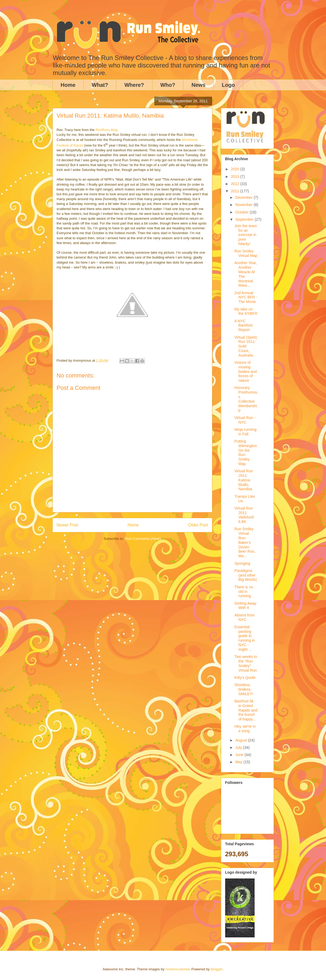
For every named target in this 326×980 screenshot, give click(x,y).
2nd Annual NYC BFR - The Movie (246, 297)
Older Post (198, 525)
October (243, 212)
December (244, 197)
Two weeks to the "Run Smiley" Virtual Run (246, 663)
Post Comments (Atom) (143, 539)
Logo (228, 85)
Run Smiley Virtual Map (246, 253)
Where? (134, 85)
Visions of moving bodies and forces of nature (246, 371)
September (245, 219)
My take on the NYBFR (246, 311)
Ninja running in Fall (245, 432)
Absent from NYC (244, 617)
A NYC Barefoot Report (243, 326)
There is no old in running (244, 592)
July (239, 747)
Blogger (217, 969)
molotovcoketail (178, 969)
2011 (235, 191)
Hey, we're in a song (245, 729)
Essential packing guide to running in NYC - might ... (245, 638)
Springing (242, 563)
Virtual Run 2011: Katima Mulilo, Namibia (243, 480)
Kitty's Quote (245, 678)
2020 (235, 169)
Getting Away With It (245, 606)
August (242, 740)
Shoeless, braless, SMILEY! (244, 689)
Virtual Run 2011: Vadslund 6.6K (244, 515)
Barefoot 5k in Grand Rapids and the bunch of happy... (246, 710)
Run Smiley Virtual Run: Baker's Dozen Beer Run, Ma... (245, 542)
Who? (168, 85)
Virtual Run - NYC (245, 420)
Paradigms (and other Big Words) (246, 575)
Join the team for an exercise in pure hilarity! (246, 235)
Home (68, 85)
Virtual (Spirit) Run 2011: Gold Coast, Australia (246, 346)
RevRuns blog (106, 130)
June (240, 755)
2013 (235, 177)
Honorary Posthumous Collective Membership (246, 399)
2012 (235, 184)
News (198, 85)
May (239, 762)
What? (100, 85)
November (244, 205)
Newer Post (68, 525)
